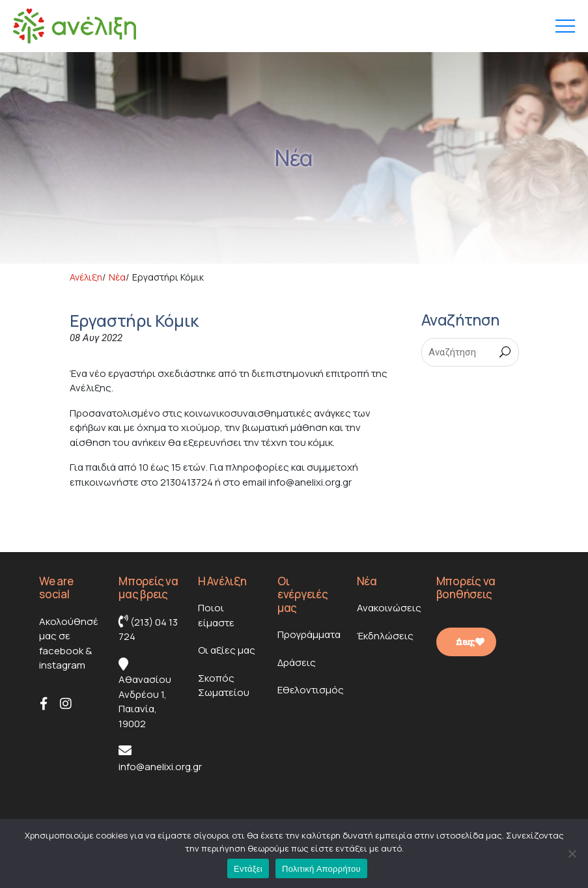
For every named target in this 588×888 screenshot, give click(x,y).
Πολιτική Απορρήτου (321, 869)
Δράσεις (297, 662)
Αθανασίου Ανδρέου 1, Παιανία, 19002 (145, 694)
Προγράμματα (309, 634)
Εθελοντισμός (311, 690)
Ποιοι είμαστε (216, 615)
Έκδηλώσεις (385, 636)
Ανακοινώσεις (389, 608)
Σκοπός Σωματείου (224, 686)
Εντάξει (248, 869)
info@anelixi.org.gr (160, 759)
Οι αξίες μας (227, 650)
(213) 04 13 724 (148, 629)
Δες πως (470, 642)
